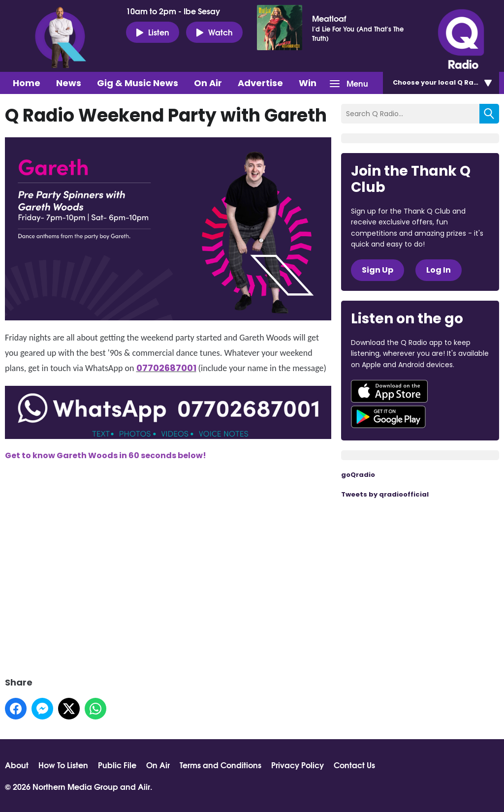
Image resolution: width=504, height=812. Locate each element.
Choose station (446, 82)
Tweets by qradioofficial (385, 494)
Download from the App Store (389, 391)
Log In (439, 270)
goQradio (358, 475)
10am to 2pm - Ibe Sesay (173, 11)
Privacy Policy (298, 765)
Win (308, 83)
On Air (208, 83)
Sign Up (378, 270)
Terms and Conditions (220, 765)
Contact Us (354, 765)
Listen (153, 32)
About (17, 765)
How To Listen (63, 765)
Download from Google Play (388, 417)
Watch (214, 32)
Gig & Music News (138, 83)
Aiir (144, 786)
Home (27, 83)
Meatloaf (329, 18)
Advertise (260, 83)
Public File (117, 765)
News (69, 83)
